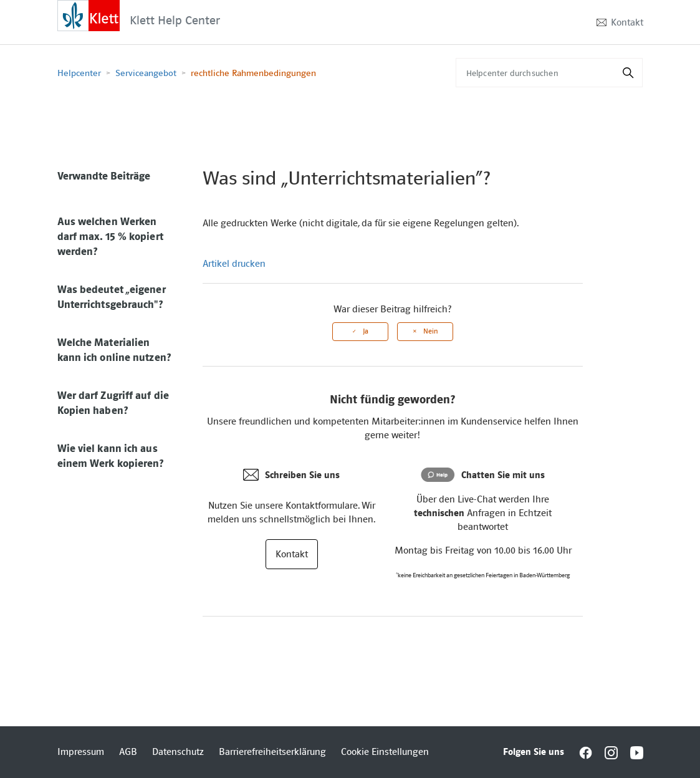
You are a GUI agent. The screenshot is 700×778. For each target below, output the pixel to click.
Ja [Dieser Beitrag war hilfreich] (366, 331)
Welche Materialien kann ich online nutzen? (114, 350)
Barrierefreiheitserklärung (272, 752)
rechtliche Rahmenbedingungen (253, 73)
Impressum (81, 752)
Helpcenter (79, 73)
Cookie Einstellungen (385, 752)
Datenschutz (178, 752)
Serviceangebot (146, 73)
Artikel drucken (234, 264)
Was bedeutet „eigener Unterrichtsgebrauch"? (112, 297)
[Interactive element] (89, 15)
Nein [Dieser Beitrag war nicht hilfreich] (430, 331)
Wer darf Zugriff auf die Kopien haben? (113, 403)
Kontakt (627, 22)
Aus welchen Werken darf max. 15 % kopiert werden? (110, 236)
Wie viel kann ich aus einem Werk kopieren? (111, 456)
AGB (128, 752)
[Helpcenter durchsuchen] (549, 73)
